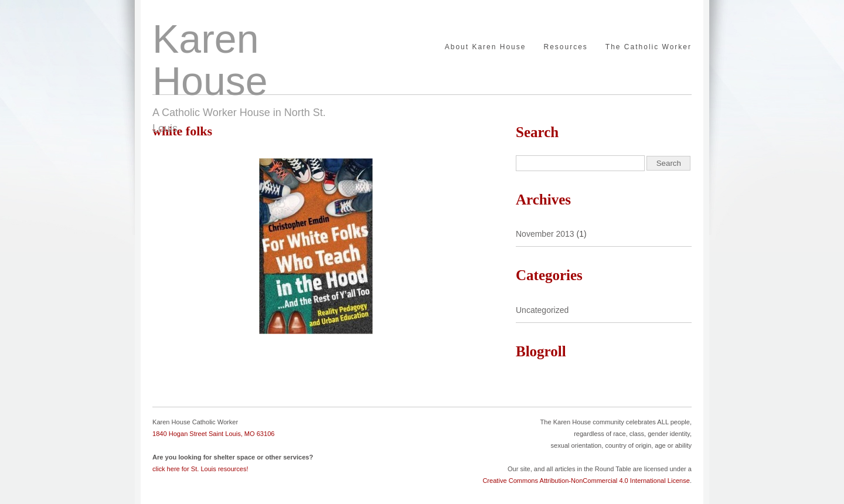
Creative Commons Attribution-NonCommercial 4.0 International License (586, 481)
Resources (565, 47)
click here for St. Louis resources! (200, 469)
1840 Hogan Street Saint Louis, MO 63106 (213, 434)
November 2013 (545, 234)
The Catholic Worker (649, 47)
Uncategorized (542, 310)
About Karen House (486, 47)
